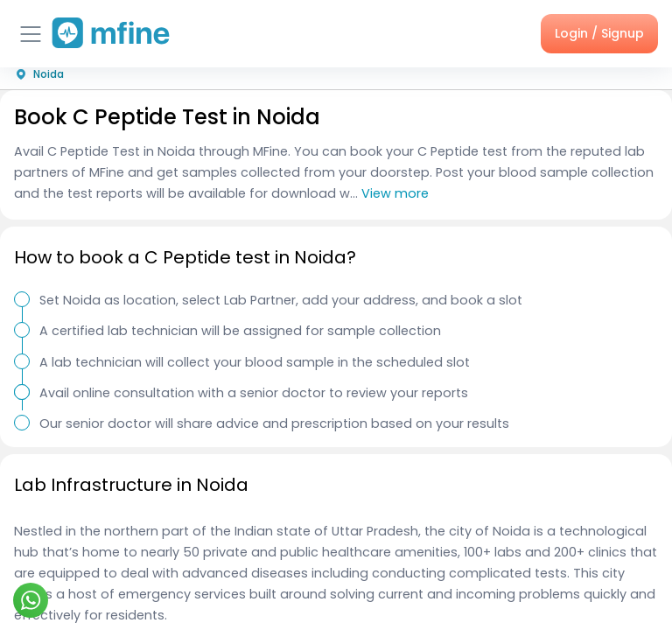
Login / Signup (599, 33)
